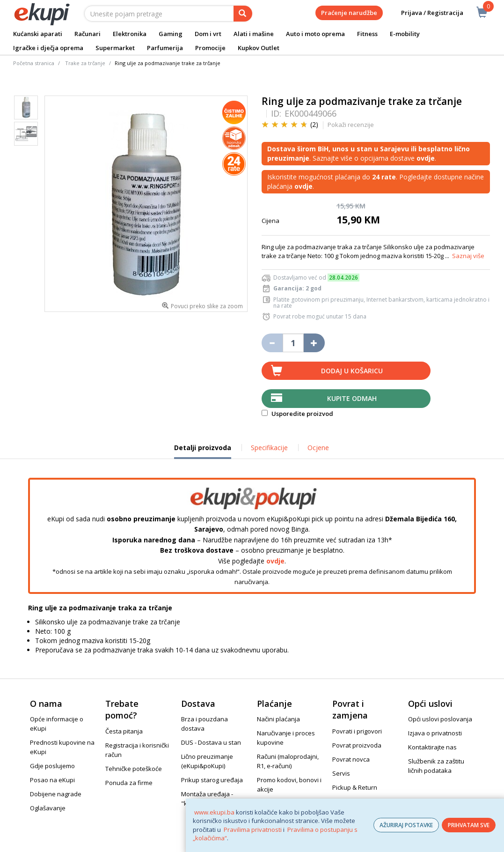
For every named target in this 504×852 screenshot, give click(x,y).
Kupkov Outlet (259, 48)
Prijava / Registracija (426, 13)
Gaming (171, 34)
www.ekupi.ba (214, 812)
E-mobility (405, 34)
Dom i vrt (208, 34)
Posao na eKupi (52, 780)
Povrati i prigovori (357, 731)
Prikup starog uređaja (212, 780)
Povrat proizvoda (357, 745)
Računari (88, 34)
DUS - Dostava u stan (211, 742)
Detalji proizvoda (203, 451)
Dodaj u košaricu (352, 371)
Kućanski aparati (38, 34)
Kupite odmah (352, 398)
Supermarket (115, 48)
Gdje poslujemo (52, 766)
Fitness (367, 34)
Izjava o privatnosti (435, 733)
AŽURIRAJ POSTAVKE (406, 825)
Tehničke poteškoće (134, 769)
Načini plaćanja (278, 719)
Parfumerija (165, 48)
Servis (341, 773)
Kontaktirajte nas (432, 747)
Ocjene (318, 448)
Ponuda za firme (129, 783)
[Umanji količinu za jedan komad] (272, 343)
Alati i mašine (254, 34)
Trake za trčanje (85, 63)
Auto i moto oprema (315, 34)
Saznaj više (468, 256)
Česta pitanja (124, 731)
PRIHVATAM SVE (469, 825)
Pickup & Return (355, 787)
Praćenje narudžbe (349, 13)
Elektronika (130, 34)
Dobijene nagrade (56, 794)
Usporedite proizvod (297, 414)
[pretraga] (243, 14)
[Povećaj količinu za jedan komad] (314, 343)
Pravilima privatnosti (253, 830)
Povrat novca (351, 759)
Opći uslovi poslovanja (440, 719)
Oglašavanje (48, 808)
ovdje (275, 561)
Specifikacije (269, 448)
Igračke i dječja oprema (48, 48)
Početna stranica (34, 63)
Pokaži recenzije (351, 125)
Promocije (210, 48)
